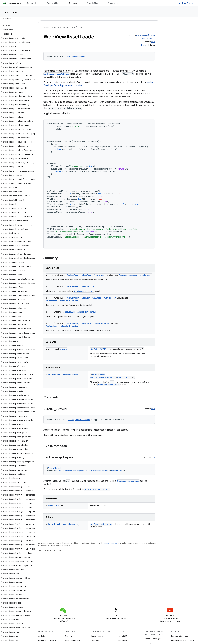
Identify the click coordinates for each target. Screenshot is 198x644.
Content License (110, 543)
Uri (127, 377)
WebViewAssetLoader (76, 56)
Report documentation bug (183, 640)
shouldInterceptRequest (102, 377)
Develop (65, 27)
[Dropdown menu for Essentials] (40, 3)
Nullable (52, 375)
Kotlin (144, 45)
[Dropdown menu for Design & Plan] (62, 3)
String (63, 349)
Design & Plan (53, 3)
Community (113, 3)
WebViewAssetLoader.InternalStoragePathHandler (91, 298)
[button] (17, 38)
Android (42, 636)
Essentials (32, 3)
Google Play (92, 3)
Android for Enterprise (47, 640)
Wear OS (95, 640)
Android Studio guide (154, 639)
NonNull (121, 377)
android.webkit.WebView (57, 74)
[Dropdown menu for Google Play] (101, 3)
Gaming (68, 636)
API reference (11, 13)
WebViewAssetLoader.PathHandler (135, 275)
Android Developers (51, 27)
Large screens (97, 636)
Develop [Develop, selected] (73, 3)
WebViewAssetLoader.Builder (81, 286)
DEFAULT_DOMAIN (98, 349)
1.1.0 (153, 42)
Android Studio (186, 3)
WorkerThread (99, 375)
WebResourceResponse (68, 375)
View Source (147, 39)
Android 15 (123, 636)
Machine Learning (72, 640)
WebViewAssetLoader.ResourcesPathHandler (88, 323)
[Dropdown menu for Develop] (80, 3)
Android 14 (123, 640)
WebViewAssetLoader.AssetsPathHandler (86, 275)
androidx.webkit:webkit (145, 35)
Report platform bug (180, 636)
